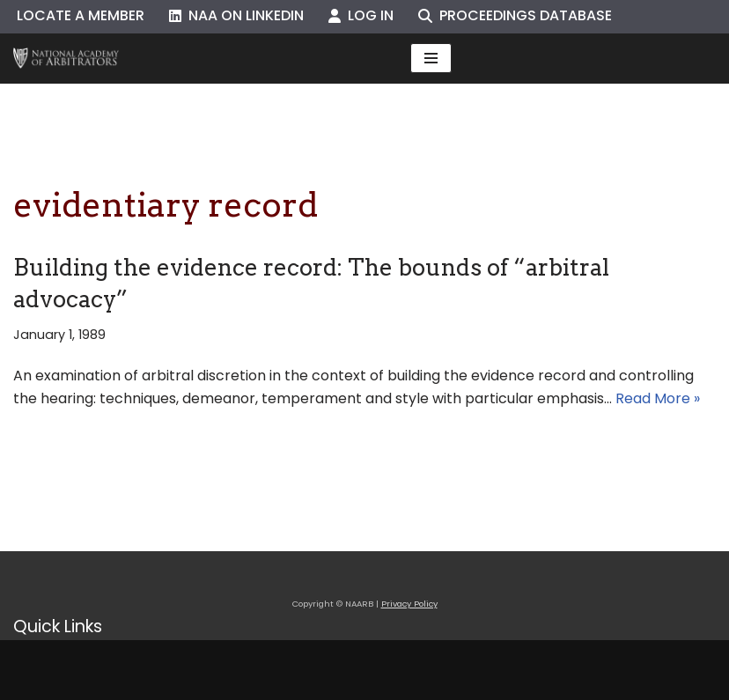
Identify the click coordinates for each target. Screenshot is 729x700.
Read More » (658, 398)
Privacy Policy (409, 604)
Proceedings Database (515, 15)
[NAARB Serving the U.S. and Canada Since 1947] (66, 59)
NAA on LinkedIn (236, 15)
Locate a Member (81, 15)
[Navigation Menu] (431, 58)
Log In (361, 15)
